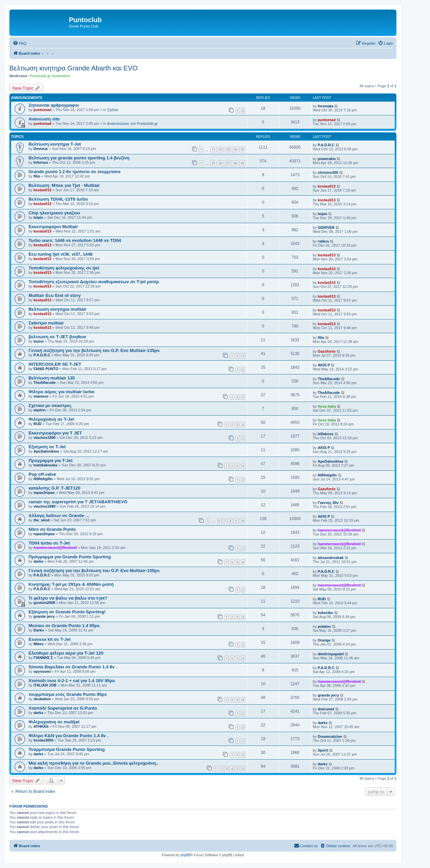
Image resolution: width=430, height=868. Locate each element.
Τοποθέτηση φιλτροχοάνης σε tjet (64, 268)
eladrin (40, 410)
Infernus (41, 162)
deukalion (42, 699)
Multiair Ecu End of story (55, 295)
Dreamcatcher (330, 736)
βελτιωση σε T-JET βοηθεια (57, 337)
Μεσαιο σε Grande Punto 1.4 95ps (64, 626)
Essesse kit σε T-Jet (50, 639)
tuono (39, 341)
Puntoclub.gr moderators (50, 76)
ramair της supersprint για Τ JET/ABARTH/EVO (78, 502)
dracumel (326, 709)
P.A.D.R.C (326, 145)
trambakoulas (46, 465)
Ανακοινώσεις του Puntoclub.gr (133, 123)
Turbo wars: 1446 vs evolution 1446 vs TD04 (75, 240)
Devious (41, 149)
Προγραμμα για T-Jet (51, 461)
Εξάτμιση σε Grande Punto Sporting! (67, 612)
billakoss (326, 434)
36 (221, 163)
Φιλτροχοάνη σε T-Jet (51, 419)
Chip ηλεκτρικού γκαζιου (54, 213)
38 (235, 163)
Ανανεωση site (44, 119)
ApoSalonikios (46, 451)
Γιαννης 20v (328, 503)
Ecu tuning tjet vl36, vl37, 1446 (61, 254)
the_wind (42, 520)
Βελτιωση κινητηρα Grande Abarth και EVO (74, 68)
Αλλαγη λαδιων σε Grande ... (59, 516)
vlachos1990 (45, 438)
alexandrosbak (331, 558)
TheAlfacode (45, 382)
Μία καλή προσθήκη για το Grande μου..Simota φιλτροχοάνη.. (94, 763)
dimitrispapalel (331, 654)
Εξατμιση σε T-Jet (47, 447)
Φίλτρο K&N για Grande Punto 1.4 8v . (68, 736)
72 (221, 149)
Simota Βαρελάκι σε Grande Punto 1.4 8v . (73, 667)
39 (242, 163)
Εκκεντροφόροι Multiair (53, 227)
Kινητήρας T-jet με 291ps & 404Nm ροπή (71, 584)
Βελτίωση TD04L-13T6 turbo (58, 199)
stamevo (41, 396)
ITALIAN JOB (45, 685)
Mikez (39, 644)
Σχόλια (113, 110)
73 (228, 149)
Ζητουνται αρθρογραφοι (54, 105)
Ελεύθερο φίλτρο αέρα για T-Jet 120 (66, 653)
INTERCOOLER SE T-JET (55, 364)
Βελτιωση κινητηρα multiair (57, 309)
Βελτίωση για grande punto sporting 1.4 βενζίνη (79, 158)
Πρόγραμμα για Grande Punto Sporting (70, 557)
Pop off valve (42, 474)
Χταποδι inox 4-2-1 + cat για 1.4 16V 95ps (72, 681)
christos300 (328, 172)
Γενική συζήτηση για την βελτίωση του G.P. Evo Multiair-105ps (94, 571)
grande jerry (44, 616)
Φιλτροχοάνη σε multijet (54, 722)
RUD (38, 424)
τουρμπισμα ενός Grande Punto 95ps (68, 694)
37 (228, 163)
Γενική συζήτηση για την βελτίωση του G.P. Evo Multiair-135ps (94, 350)
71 (213, 149)
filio (37, 176)
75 (242, 149)
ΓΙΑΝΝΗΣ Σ (43, 658)
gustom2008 (44, 603)
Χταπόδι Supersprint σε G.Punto (63, 708)
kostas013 (42, 190)
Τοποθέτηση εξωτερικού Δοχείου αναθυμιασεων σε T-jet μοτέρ (94, 282)
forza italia (327, 406)
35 (213, 163)
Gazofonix (327, 351)
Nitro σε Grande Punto (52, 529)
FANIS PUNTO (46, 369)
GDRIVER (326, 227)
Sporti (323, 750)
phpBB (185, 855)
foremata (326, 106)
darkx (38, 561)
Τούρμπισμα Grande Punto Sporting (67, 749)
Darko (39, 630)
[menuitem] (19, 43)
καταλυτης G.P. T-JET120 (54, 488)
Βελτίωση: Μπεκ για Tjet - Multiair (64, 185)
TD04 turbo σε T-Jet (49, 543)
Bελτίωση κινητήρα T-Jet (55, 144)
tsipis (38, 217)
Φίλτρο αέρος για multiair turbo (61, 392)
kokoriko (326, 613)
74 (235, 149)
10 (242, 521)
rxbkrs (324, 241)
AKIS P (324, 365)
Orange (324, 640)
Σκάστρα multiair (46, 323)
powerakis (327, 159)
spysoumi (42, 671)
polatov (324, 626)
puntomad (42, 110)
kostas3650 (44, 740)
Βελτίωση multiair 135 (52, 378)
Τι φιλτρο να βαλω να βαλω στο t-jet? (68, 598)
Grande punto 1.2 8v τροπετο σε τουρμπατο (75, 172)
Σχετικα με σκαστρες (50, 405)
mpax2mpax (44, 493)
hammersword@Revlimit (339, 530)
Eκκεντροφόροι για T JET (55, 433)
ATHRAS (41, 726)
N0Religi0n (43, 479)
